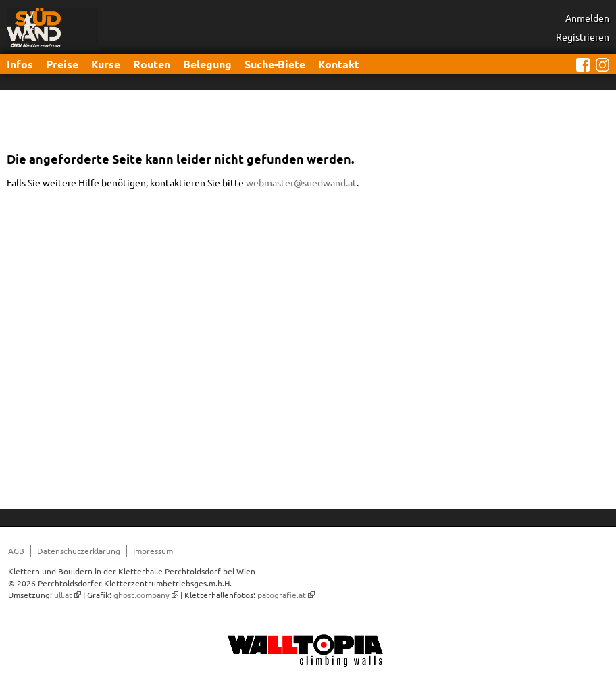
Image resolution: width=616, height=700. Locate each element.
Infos (20, 64)
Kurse (106, 64)
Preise (62, 64)
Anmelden (587, 18)
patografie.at (282, 595)
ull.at (63, 595)
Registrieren (583, 36)
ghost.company (142, 595)
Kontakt (339, 64)
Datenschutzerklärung (79, 551)
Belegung (207, 64)
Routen (152, 64)
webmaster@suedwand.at (301, 182)
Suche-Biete (275, 64)
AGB (16, 551)
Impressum (153, 551)
